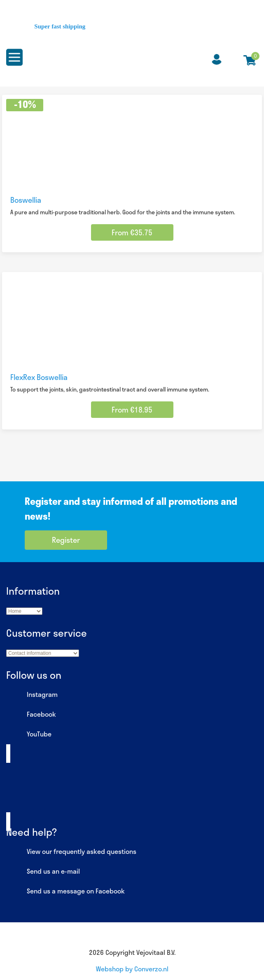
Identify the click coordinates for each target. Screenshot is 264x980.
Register (66, 540)
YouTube (29, 734)
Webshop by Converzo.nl (132, 969)
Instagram (32, 695)
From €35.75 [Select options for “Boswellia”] (132, 232)
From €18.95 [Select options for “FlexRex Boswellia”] (132, 410)
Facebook (31, 715)
